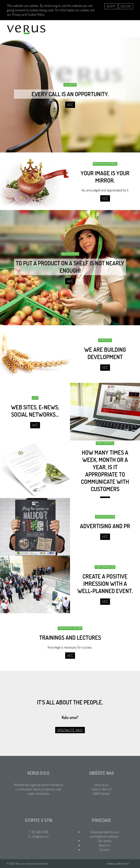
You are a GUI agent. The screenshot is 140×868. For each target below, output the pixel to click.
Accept (111, 6)
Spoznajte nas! (70, 730)
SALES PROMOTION (70, 254)
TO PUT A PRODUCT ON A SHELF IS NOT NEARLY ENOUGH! (70, 267)
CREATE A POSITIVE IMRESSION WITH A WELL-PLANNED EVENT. (105, 584)
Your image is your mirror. (105, 177)
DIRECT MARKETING (105, 443)
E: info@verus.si (39, 836)
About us (104, 845)
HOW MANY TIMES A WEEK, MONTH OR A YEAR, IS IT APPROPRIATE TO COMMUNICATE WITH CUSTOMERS (105, 471)
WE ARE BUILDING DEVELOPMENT (105, 353)
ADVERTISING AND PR (105, 517)
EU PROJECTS (105, 340)
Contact (104, 850)
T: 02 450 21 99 (39, 832)
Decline (126, 6)
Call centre (104, 841)
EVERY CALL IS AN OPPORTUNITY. (70, 94)
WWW (35, 398)
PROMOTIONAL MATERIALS (105, 164)
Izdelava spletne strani (118, 864)
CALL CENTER (70, 85)
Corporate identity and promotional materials (104, 834)
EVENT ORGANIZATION (105, 567)
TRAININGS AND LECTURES (70, 628)
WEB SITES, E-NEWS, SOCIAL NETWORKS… (35, 411)
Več (70, 105)
